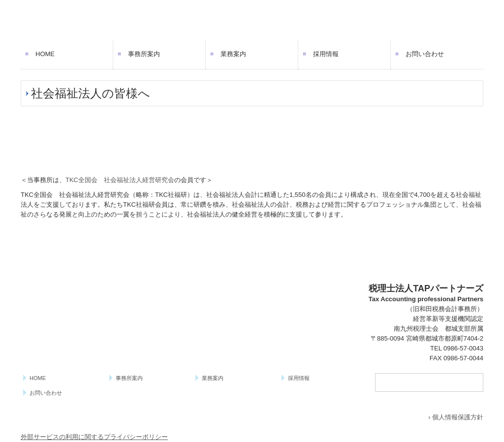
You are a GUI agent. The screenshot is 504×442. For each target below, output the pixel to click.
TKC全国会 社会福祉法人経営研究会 (120, 180)
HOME (45, 54)
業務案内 (233, 54)
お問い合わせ (425, 54)
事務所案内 (144, 54)
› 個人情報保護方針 (456, 417)
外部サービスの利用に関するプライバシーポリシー (94, 437)
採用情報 (326, 54)
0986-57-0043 (463, 348)
